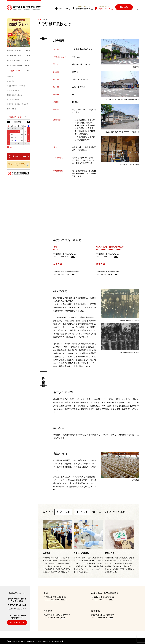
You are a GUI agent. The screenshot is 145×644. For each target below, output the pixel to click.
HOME (40, 19)
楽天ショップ (104, 8)
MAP (73, 257)
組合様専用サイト (83, 8)
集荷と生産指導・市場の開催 (17, 86)
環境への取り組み (13, 90)
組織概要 (10, 77)
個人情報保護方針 (13, 100)
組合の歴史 (11, 81)
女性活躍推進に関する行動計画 (18, 104)
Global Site (63, 9)
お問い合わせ (124, 7)
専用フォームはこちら (17, 623)
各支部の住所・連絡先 (14, 95)
